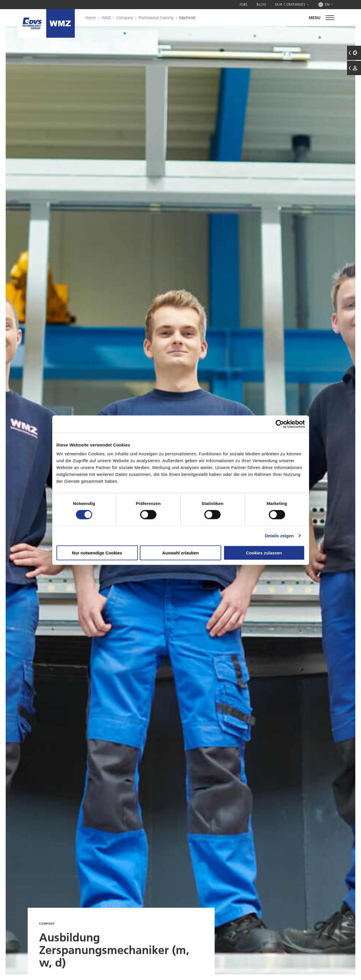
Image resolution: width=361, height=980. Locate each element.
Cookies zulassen (264, 553)
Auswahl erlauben (180, 553)
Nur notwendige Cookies (97, 553)
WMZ (106, 18)
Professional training (156, 18)
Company (125, 18)
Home (91, 18)
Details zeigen (279, 535)
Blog (261, 4)
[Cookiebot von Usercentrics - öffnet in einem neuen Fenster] (280, 424)
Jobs (244, 4)
